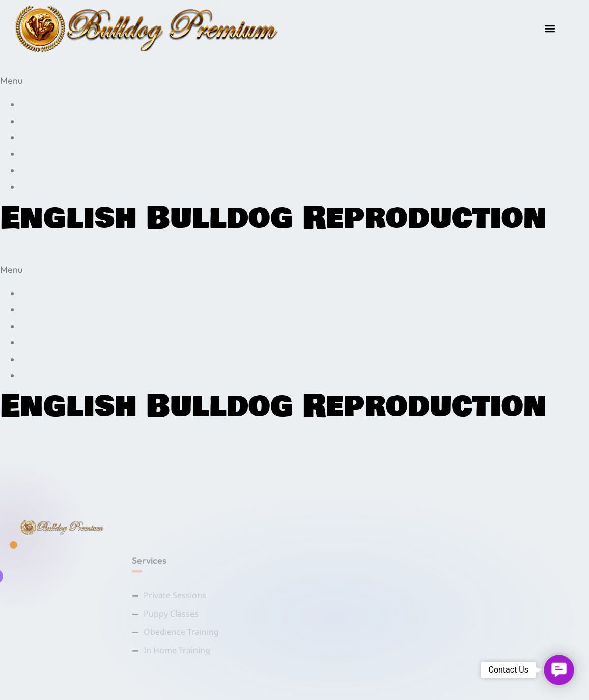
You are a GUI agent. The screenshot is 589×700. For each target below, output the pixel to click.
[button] (550, 29)
